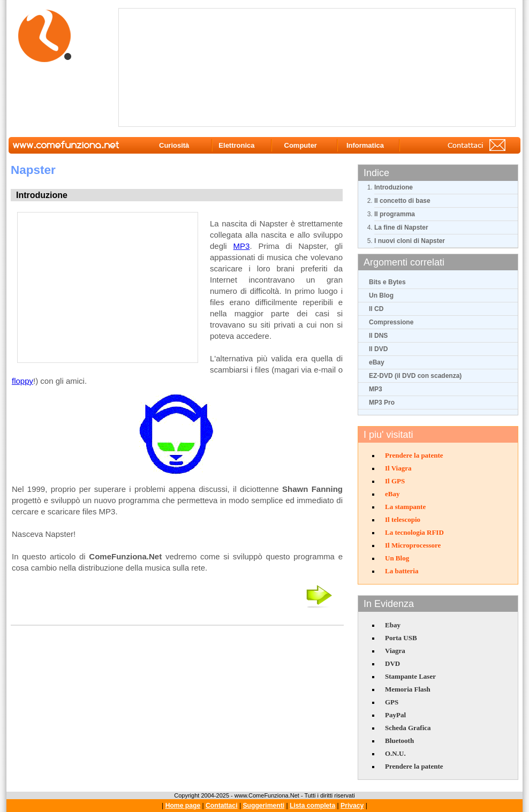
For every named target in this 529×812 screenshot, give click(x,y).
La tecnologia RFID (414, 532)
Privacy (352, 806)
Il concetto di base (402, 201)
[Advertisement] (185, 67)
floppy (22, 381)
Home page (183, 806)
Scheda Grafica (408, 728)
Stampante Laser (410, 676)
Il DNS (378, 336)
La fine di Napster (401, 227)
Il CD (376, 309)
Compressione (391, 322)
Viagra (395, 651)
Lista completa (312, 806)
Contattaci (221, 806)
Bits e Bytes (387, 282)
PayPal (395, 715)
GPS (392, 702)
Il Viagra (398, 468)
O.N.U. (395, 753)
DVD (392, 663)
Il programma (395, 214)
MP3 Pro (382, 403)
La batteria (402, 571)
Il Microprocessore (413, 545)
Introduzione (394, 187)
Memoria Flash (408, 689)
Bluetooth (399, 741)
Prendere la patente (414, 455)
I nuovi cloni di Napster (410, 241)
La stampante (405, 507)
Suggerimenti (263, 806)
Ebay (393, 625)
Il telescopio (403, 519)
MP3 (376, 389)
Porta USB (401, 638)
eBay (377, 362)
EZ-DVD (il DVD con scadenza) (415, 376)
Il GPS (395, 481)
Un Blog (381, 295)
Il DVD (378, 349)
